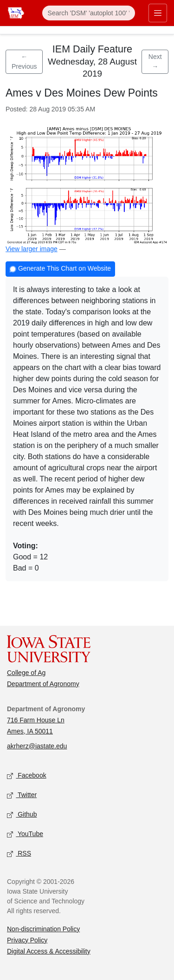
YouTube (25, 834)
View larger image (32, 249)
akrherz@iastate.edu (37, 746)
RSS (19, 853)
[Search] (89, 13)
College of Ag (26, 673)
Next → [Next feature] (155, 62)
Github (22, 815)
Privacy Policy (27, 940)
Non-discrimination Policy (43, 929)
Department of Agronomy (43, 684)
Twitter (22, 795)
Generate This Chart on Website (60, 269)
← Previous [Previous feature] (24, 62)
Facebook (27, 776)
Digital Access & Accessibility (49, 951)
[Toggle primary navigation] (158, 13)
